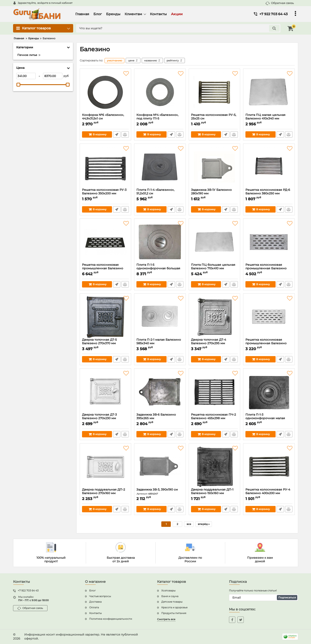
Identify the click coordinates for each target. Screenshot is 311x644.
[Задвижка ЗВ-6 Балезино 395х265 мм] (160, 392)
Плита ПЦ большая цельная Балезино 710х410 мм (215, 268)
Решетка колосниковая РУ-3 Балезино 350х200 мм (106, 194)
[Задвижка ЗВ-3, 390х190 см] (160, 467)
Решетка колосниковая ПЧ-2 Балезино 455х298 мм (215, 418)
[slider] (19, 85)
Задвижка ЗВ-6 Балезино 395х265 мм (160, 418)
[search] (178, 28)
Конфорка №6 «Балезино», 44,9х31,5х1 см (106, 119)
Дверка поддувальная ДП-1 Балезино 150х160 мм (215, 493)
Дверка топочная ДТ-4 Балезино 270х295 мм (215, 343)
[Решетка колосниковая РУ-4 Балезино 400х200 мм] (269, 467)
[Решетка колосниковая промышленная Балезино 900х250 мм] (106, 242)
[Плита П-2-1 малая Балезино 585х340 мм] (160, 317)
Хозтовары (168, 590)
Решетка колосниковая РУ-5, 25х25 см (215, 119)
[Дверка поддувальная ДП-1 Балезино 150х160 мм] (215, 467)
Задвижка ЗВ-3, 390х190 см (160, 491)
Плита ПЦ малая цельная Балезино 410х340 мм (269, 119)
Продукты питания (174, 613)
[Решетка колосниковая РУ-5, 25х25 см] (215, 92)
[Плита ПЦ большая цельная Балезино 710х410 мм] (215, 242)
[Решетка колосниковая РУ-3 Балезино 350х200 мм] (106, 167)
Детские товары (172, 602)
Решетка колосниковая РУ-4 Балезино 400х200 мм (269, 493)
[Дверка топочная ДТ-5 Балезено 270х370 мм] (106, 317)
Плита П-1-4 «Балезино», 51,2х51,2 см (160, 194)
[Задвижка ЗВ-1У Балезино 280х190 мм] (215, 167)
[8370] (53, 76)
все (189, 524)
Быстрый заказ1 (117, 134)
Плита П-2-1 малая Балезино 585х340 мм (160, 343)
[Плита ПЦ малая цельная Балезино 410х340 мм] (269, 92)
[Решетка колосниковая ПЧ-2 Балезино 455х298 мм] (215, 392)
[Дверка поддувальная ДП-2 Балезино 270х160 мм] (106, 467)
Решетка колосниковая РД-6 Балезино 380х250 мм (269, 194)
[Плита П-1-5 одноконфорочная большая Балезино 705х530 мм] (160, 242)
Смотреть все (166, 619)
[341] (26, 76)
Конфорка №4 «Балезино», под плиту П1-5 (160, 119)
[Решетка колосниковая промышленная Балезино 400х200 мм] (269, 317)
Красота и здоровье (174, 607)
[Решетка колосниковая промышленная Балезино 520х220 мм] (269, 242)
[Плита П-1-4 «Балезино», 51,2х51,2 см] (160, 167)
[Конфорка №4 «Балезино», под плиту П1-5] (160, 92)
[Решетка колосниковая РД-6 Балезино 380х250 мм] (269, 167)
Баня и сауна (170, 596)
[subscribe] (264, 598)
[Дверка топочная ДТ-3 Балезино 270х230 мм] (106, 392)
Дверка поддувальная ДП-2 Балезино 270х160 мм (106, 493)
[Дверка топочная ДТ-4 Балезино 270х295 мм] (215, 317)
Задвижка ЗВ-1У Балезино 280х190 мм (215, 194)
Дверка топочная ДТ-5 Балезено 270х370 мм (106, 343)
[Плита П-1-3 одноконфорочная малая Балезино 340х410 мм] (269, 392)
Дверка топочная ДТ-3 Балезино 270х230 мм (106, 418)
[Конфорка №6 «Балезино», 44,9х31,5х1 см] (106, 92)
